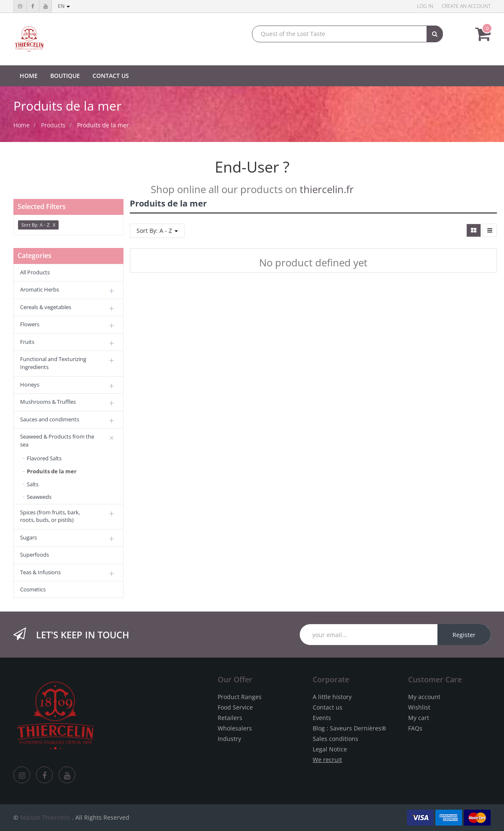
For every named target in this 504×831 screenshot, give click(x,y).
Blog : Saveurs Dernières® (350, 728)
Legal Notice (330, 749)
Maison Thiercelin (45, 817)
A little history (332, 697)
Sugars (28, 537)
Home (22, 125)
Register (464, 635)
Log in (425, 6)
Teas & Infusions (40, 572)
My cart (419, 718)
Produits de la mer (103, 125)
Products (53, 125)
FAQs (415, 728)
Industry (229, 739)
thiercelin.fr (327, 189)
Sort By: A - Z (157, 231)
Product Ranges (240, 697)
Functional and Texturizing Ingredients (53, 363)
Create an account (466, 6)
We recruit (327, 760)
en (64, 6)
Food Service (235, 707)
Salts (33, 484)
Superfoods (35, 555)
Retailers (230, 718)
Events (322, 718)
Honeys (30, 385)
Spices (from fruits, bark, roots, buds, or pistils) (50, 516)
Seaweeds (39, 497)
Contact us (328, 707)
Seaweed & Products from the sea (57, 440)
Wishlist (419, 707)
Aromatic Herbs (40, 289)
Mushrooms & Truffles (48, 402)
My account (424, 697)
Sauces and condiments (50, 419)
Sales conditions (336, 739)
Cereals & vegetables (46, 307)
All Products (35, 272)
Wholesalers (235, 728)
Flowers (30, 324)
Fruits (27, 342)
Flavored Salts (44, 458)
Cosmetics (33, 589)
